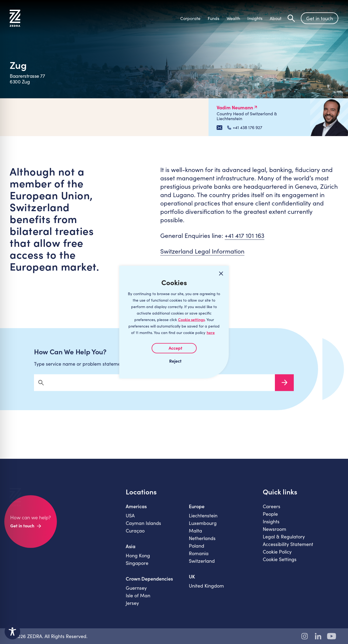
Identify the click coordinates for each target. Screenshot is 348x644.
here (211, 332)
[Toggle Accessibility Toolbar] (12, 632)
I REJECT (174, 360)
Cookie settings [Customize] (191, 319)
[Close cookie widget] (221, 274)
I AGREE (174, 348)
